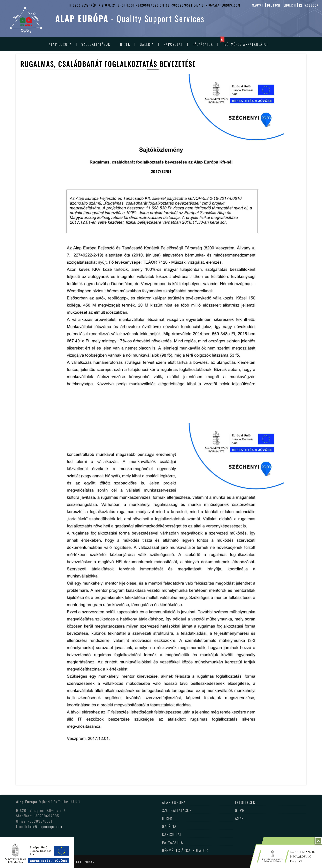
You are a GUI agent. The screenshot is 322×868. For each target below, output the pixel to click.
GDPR (240, 810)
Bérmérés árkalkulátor (247, 44)
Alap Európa (60, 44)
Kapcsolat (173, 44)
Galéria (147, 44)
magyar (258, 5)
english (290, 5)
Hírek (125, 44)
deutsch (274, 5)
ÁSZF (239, 818)
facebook (309, 5)
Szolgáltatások (96, 44)
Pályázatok (203, 44)
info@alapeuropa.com (45, 826)
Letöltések (245, 802)
